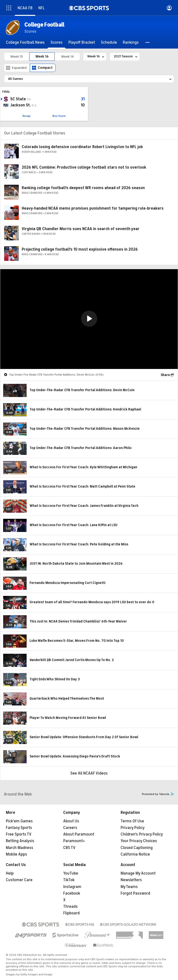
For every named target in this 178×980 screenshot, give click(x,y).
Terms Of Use (132, 821)
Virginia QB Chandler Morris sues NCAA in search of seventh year (81, 229)
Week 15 (17, 56)
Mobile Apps (16, 854)
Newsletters (131, 880)
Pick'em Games (19, 821)
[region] (89, 319)
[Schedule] (109, 42)
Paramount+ (74, 841)
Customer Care (19, 880)
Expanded (19, 68)
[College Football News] (25, 42)
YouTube (71, 873)
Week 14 (67, 56)
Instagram (72, 887)
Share (165, 375)
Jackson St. (21, 105)
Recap (26, 116)
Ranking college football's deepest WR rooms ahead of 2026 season (83, 188)
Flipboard (71, 913)
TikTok (69, 880)
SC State (18, 99)
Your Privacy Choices (139, 841)
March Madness (20, 848)
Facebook (72, 893)
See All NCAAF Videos (89, 773)
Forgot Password (135, 893)
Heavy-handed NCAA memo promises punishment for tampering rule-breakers (93, 208)
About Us (71, 821)
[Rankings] (131, 42)
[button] (148, 42)
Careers (70, 828)
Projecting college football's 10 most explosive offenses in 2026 (80, 249)
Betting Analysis (20, 841)
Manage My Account (138, 873)
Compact (45, 68)
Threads (70, 907)
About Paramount (79, 834)
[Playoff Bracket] (82, 42)
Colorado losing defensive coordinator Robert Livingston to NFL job (82, 147)
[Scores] (57, 42)
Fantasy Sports (19, 828)
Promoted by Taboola (158, 794)
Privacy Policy (133, 828)
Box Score (59, 116)
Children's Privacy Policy (142, 834)
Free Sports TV (19, 834)
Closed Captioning (137, 848)
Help (10, 873)
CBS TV (69, 848)
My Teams (129, 887)
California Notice (135, 854)
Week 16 (42, 56)
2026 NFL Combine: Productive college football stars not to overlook (84, 167)
